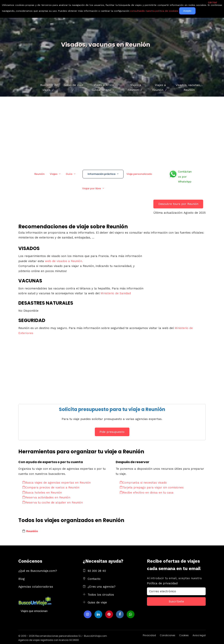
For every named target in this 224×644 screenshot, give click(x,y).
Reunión (39, 174)
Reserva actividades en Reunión (46, 497)
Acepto (187, 11)
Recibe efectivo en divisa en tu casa (147, 493)
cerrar (213, 2)
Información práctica (101, 174)
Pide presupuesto (112, 432)
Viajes (54, 174)
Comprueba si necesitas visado (143, 483)
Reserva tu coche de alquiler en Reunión (52, 503)
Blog (22, 579)
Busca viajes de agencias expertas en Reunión (56, 483)
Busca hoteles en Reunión (42, 493)
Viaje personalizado (139, 174)
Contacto (94, 579)
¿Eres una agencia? (102, 587)
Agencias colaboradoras (36, 587)
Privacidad (149, 635)
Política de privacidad (162, 583)
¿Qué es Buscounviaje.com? (38, 571)
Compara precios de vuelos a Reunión (51, 487)
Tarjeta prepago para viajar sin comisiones (152, 487)
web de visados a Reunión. (64, 261)
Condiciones (168, 635)
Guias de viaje (97, 602)
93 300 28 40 (97, 571)
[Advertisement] (112, 132)
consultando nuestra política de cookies (154, 11)
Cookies (184, 635)
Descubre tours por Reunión (178, 204)
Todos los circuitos (101, 595)
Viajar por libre (92, 188)
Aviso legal (199, 635)
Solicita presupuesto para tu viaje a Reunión (112, 409)
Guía (69, 174)
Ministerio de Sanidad (116, 293)
